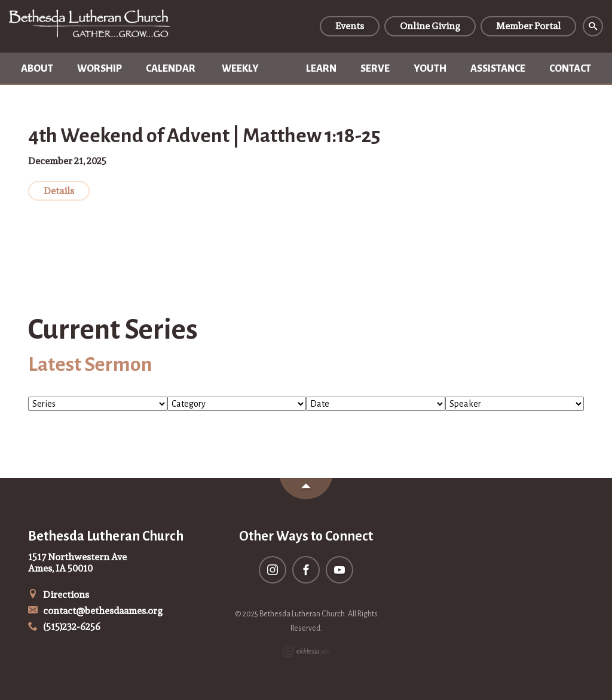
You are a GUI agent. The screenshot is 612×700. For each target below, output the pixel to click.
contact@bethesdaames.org (95, 611)
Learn (321, 69)
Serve (375, 69)
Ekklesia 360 (306, 652)
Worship (100, 69)
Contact (570, 69)
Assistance (498, 69)
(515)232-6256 (64, 627)
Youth (430, 69)
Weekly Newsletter (252, 74)
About (37, 69)
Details (59, 191)
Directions (59, 595)
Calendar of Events (171, 74)
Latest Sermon (90, 364)
